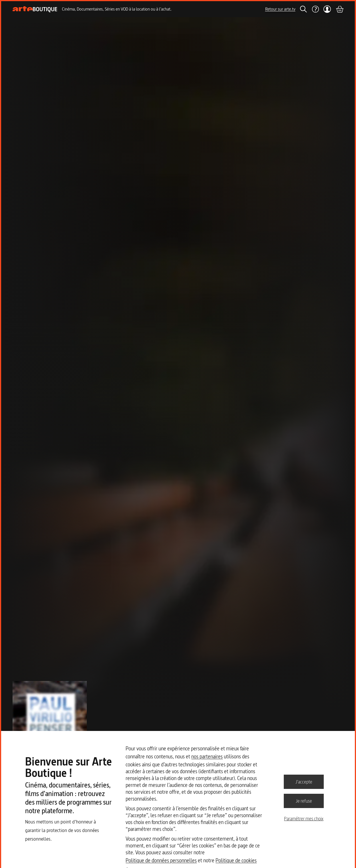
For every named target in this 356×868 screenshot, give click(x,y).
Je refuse (304, 801)
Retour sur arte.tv (280, 9)
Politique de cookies (236, 860)
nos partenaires (207, 757)
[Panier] (339, 9)
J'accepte (304, 781)
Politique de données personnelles (161, 860)
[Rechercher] (303, 9)
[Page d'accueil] (35, 9)
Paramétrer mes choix (304, 819)
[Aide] (315, 9)
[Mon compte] (327, 9)
